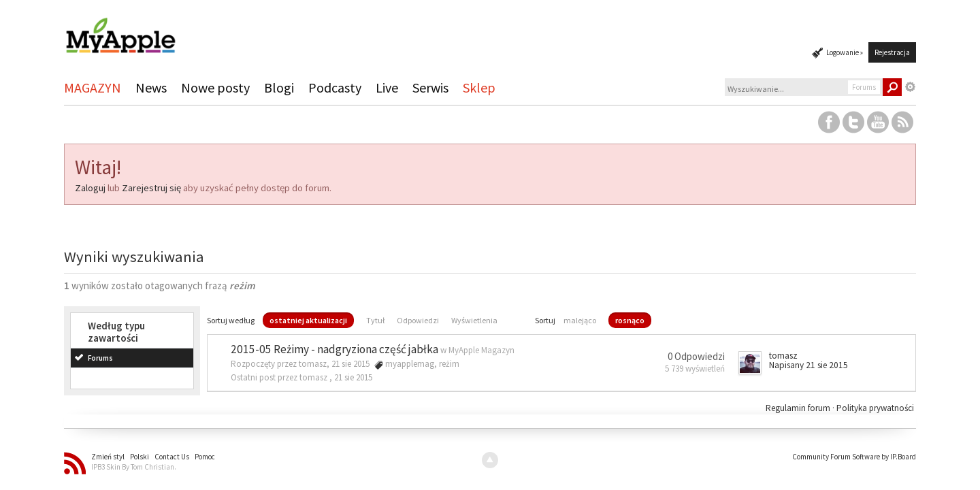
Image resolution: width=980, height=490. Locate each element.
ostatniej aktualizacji (308, 320)
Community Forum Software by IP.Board (854, 457)
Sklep (479, 87)
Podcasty (335, 87)
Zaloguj (90, 188)
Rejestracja (892, 52)
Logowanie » (845, 52)
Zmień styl (108, 457)
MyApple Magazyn (481, 350)
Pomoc (205, 457)
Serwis (430, 87)
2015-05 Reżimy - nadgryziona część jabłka (334, 349)
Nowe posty (215, 87)
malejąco (580, 320)
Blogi (279, 87)
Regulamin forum (799, 408)
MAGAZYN (93, 87)
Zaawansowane (911, 87)
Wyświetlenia (474, 320)
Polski (140, 457)
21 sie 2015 (353, 377)
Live (387, 87)
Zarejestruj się (151, 188)
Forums (100, 358)
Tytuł (375, 320)
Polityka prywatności (875, 408)
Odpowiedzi (418, 320)
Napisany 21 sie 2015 (808, 365)
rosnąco (630, 320)
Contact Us (172, 457)
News (151, 87)
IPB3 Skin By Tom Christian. (134, 467)
